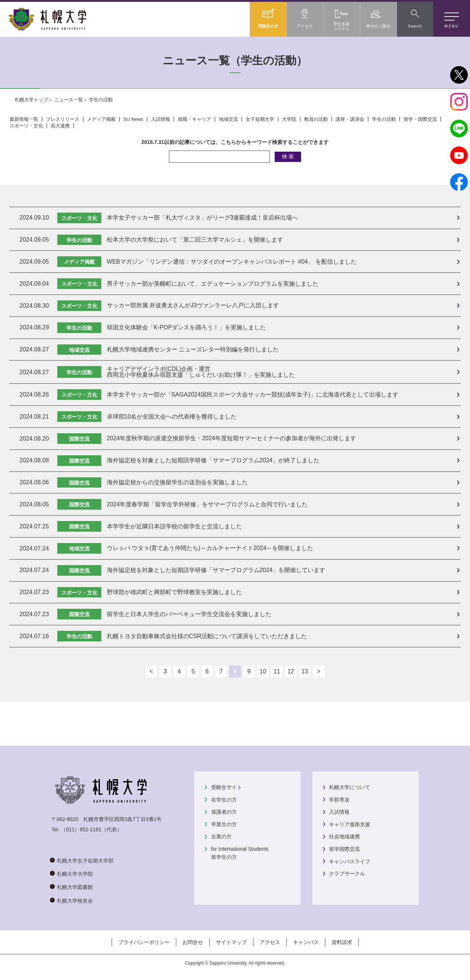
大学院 (289, 119)
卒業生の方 (224, 824)
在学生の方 (224, 800)
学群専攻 (339, 800)
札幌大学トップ (31, 100)
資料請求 (342, 942)
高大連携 (60, 126)
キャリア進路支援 (350, 824)
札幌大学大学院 (75, 874)
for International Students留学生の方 (240, 853)
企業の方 (221, 836)
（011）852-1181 (81, 829)
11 (277, 671)
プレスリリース (63, 119)
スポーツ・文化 (26, 126)
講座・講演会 (350, 119)
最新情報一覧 (24, 119)
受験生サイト (227, 787)
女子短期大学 (260, 119)
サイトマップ (231, 942)
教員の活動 (316, 119)
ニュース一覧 (69, 100)
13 (305, 671)
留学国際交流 (344, 849)
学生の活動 (384, 119)
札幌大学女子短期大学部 (85, 861)
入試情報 (160, 119)
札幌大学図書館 (75, 887)
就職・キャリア (194, 119)
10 (263, 671)
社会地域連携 (344, 836)
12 (291, 671)
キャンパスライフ (350, 861)
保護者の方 (224, 812)
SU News (133, 119)
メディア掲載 (101, 119)
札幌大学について (350, 787)
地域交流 (228, 119)
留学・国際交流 (420, 119)
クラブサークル (347, 874)
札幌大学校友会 (75, 901)
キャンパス (306, 942)
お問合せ (193, 942)
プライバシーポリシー (144, 942)
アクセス (270, 942)
